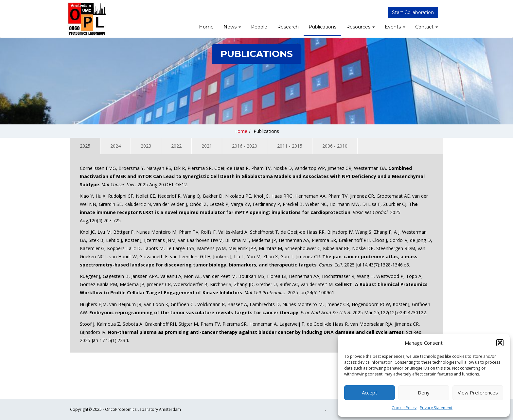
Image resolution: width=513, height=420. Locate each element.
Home (206, 27)
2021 (207, 146)
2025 (85, 146)
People (259, 27)
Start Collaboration (413, 12)
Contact (427, 27)
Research (288, 27)
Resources (361, 27)
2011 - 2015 (290, 146)
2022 (176, 146)
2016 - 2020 (245, 146)
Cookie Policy (404, 408)
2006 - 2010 (335, 146)
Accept (370, 393)
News (232, 27)
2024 (115, 146)
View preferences (478, 393)
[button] (500, 343)
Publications (322, 27)
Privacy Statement (436, 408)
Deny (424, 393)
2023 (146, 146)
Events (395, 27)
